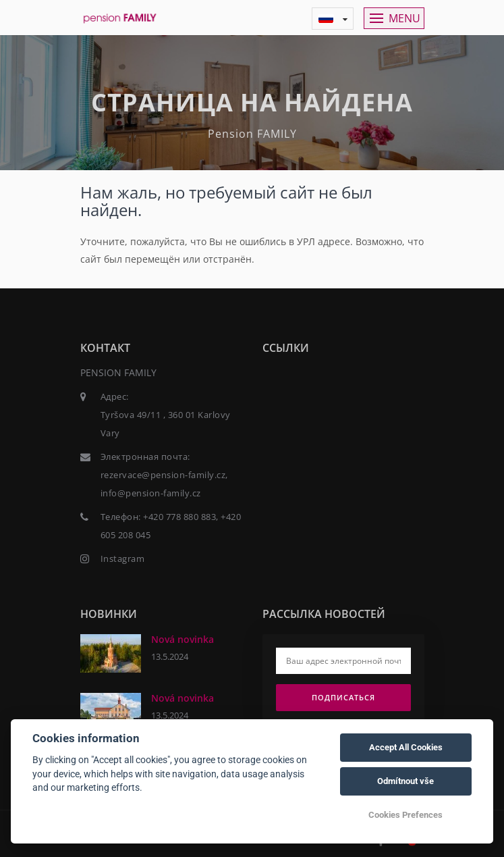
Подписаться (343, 697)
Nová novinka (183, 639)
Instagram (123, 559)
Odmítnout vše (405, 781)
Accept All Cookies (406, 747)
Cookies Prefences (405, 815)
